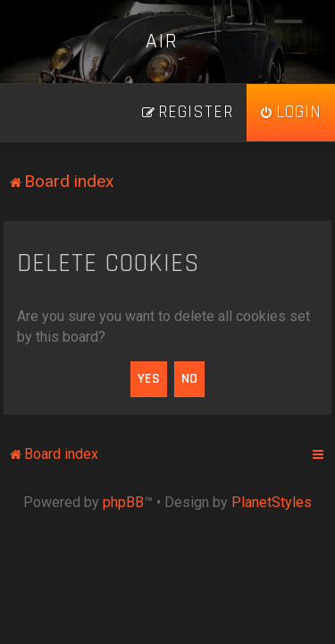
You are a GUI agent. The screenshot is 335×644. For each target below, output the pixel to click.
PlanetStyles (272, 502)
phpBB (123, 502)
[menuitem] (291, 113)
